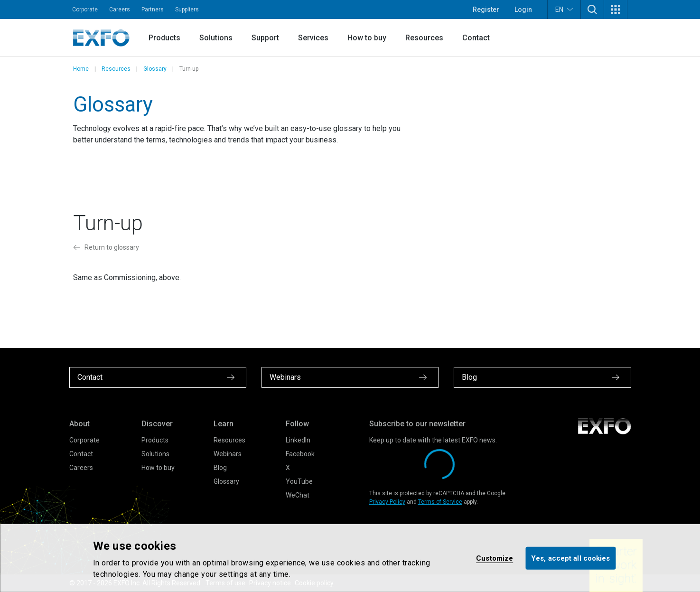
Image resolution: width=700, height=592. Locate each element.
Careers (120, 9)
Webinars (228, 454)
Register (486, 9)
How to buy (367, 38)
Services (313, 38)
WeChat (298, 495)
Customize (495, 558)
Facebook (300, 454)
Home (81, 69)
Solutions (216, 38)
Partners (153, 9)
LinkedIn (298, 440)
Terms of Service (440, 502)
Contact (476, 38)
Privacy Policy (387, 502)
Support (265, 38)
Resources (424, 38)
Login (523, 9)
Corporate (85, 9)
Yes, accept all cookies (570, 558)
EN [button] (564, 9)
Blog (220, 468)
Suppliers (187, 9)
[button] (592, 9)
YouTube (299, 481)
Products (164, 38)
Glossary (155, 69)
